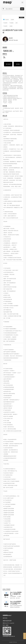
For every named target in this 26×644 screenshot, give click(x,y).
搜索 (22, 9)
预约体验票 (8, 64)
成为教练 (18, 64)
